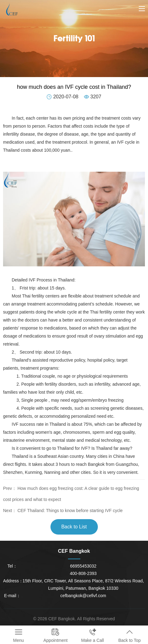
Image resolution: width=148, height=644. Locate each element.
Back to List (74, 527)
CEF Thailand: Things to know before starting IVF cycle (70, 511)
